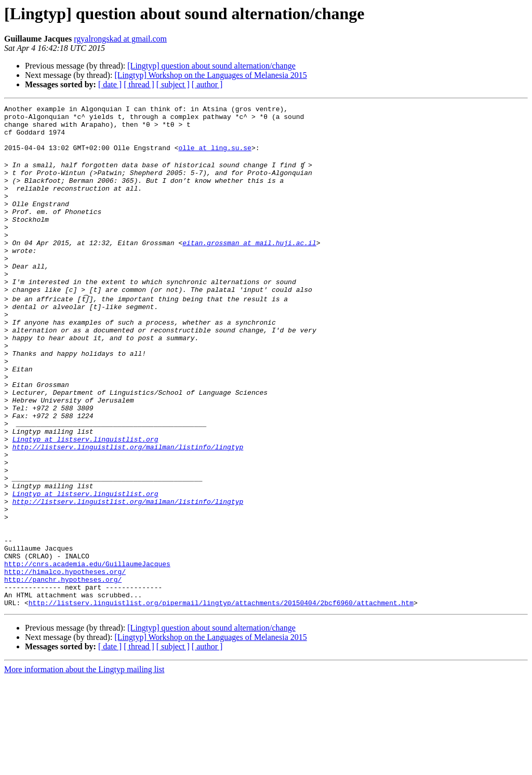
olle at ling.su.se (215, 157)
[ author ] (207, 84)
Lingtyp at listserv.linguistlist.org (85, 503)
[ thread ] (139, 84)
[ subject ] (173, 84)
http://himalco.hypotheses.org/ (65, 662)
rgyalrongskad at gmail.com (120, 39)
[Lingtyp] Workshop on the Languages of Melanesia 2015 (210, 75)
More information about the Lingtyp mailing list (84, 766)
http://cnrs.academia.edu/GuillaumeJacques (87, 652)
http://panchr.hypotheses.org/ (63, 671)
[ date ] (110, 84)
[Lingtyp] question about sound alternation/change (211, 66)
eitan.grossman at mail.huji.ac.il (249, 269)
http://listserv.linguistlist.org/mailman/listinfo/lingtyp (128, 512)
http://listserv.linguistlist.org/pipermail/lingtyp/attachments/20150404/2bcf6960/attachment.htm (221, 699)
